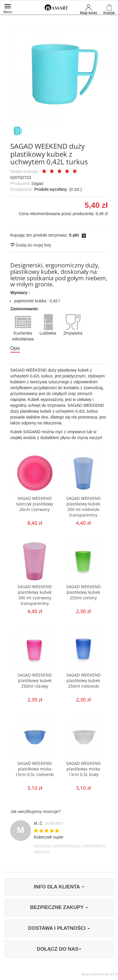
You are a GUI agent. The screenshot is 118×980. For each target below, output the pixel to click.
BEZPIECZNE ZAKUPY (59, 907)
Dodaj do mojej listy (31, 245)
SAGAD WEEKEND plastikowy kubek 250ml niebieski (83, 680)
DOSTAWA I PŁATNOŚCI (59, 928)
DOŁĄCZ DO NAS (59, 949)
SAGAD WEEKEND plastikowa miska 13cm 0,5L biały (83, 769)
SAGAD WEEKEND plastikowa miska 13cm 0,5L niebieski (35, 769)
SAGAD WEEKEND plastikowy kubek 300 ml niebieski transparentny (83, 507)
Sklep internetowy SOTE (100, 974)
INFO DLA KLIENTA (59, 887)
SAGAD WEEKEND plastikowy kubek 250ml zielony (83, 592)
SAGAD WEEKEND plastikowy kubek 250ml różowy (35, 680)
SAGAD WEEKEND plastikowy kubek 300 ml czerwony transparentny (35, 595)
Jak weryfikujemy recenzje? (35, 812)
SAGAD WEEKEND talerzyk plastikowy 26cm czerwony (35, 504)
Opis (15, 348)
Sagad (37, 183)
